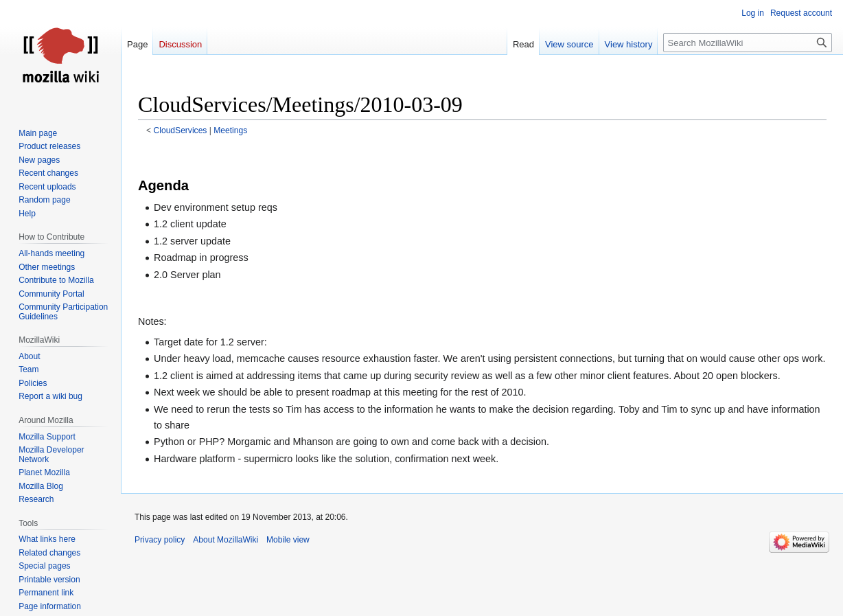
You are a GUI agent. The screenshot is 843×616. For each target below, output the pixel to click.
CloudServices (181, 130)
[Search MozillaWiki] (748, 43)
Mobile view (288, 540)
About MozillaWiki (226, 540)
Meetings (230, 130)
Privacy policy (160, 540)
